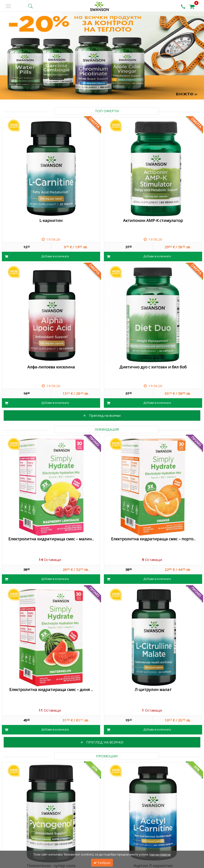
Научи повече (160, 854)
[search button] (30, 6)
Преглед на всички (102, 415)
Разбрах (102, 863)
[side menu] (8, 6)
